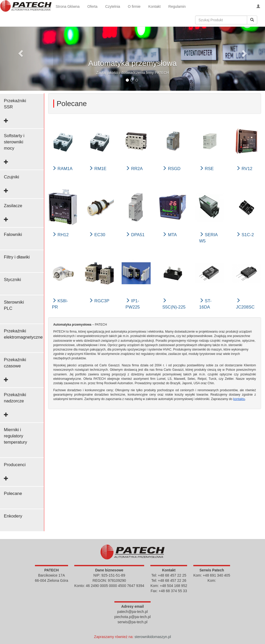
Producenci (15, 465)
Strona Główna (68, 6)
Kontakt (154, 6)
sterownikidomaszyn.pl (153, 637)
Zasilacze (13, 206)
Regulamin (177, 6)
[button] (20, 52)
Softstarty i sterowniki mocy (14, 142)
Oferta (93, 6)
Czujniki (12, 177)
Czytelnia (113, 6)
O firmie (134, 6)
